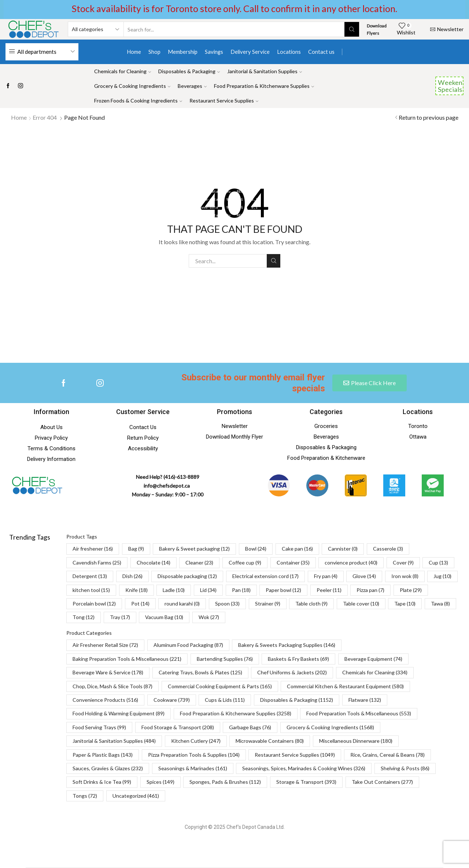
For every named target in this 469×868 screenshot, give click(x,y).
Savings (214, 52)
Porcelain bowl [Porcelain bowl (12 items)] (94, 603)
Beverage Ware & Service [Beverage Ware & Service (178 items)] (108, 672)
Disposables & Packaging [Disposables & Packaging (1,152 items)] (297, 700)
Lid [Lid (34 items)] (208, 590)
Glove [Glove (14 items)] (364, 576)
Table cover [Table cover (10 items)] (361, 603)
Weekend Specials (451, 86)
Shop (154, 52)
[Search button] (352, 29)
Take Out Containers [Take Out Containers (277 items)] (382, 782)
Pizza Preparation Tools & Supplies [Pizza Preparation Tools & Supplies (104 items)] (194, 755)
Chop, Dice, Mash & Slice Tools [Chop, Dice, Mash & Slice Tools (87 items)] (112, 686)
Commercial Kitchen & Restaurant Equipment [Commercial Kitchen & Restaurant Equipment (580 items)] (345, 686)
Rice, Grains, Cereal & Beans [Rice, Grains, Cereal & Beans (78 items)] (387, 755)
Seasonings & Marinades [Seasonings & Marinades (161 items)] (193, 768)
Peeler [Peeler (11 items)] (329, 590)
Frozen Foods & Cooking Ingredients (138, 100)
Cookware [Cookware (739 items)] (172, 700)
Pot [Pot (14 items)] (140, 603)
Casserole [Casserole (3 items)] (388, 549)
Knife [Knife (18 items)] (136, 590)
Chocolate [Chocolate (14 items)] (154, 562)
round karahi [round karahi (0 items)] (182, 603)
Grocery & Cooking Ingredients (132, 86)
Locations (289, 52)
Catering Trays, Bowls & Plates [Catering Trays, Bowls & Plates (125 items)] (200, 672)
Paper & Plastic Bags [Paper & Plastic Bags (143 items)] (103, 755)
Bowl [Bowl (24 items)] (256, 549)
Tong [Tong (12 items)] (84, 617)
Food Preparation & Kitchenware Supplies (264, 86)
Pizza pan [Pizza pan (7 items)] (370, 590)
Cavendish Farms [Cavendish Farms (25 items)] (97, 562)
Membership (183, 52)
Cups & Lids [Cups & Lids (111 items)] (225, 700)
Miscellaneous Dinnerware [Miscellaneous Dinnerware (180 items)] (356, 741)
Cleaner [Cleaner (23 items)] (199, 562)
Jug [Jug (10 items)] (442, 576)
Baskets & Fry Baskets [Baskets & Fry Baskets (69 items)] (298, 659)
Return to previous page (429, 117)
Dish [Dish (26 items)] (132, 576)
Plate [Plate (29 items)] (411, 590)
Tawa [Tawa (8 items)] (440, 603)
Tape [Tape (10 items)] (405, 603)
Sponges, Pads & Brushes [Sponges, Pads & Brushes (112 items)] (225, 782)
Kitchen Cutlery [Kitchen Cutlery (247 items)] (196, 741)
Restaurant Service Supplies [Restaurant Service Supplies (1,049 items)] (295, 755)
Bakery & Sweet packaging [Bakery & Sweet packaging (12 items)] (194, 549)
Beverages (192, 86)
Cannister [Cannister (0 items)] (343, 549)
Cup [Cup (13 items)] (438, 562)
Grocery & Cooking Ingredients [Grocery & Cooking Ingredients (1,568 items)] (330, 727)
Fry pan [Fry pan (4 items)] (326, 576)
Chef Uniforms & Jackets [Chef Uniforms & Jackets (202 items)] (292, 672)
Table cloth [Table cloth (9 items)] (311, 603)
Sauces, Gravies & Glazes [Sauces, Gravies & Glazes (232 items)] (108, 768)
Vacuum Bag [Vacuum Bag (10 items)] (164, 617)
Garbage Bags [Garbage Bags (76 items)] (250, 727)
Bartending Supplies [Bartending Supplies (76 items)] (225, 659)
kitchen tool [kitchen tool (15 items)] (91, 590)
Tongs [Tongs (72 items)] (85, 796)
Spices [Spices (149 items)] (160, 782)
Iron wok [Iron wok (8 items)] (405, 576)
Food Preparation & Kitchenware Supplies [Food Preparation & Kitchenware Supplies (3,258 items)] (236, 713)
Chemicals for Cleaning (123, 71)
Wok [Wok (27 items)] (209, 617)
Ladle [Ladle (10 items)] (174, 590)
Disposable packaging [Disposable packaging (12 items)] (187, 576)
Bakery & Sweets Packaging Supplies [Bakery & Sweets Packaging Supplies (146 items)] (287, 645)
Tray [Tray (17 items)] (120, 617)
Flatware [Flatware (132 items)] (365, 700)
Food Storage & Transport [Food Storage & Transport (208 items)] (178, 727)
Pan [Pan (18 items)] (241, 590)
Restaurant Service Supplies (224, 100)
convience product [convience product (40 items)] (351, 562)
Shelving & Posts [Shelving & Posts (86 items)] (405, 768)
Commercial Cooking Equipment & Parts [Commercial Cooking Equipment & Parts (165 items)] (220, 686)
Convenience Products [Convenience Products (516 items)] (105, 700)
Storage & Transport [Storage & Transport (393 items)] (306, 782)
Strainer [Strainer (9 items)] (268, 603)
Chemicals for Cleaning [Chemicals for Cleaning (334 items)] (375, 672)
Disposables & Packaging (189, 71)
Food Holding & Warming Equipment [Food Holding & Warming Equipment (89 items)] (119, 713)
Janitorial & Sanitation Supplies (265, 71)
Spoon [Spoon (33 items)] (227, 603)
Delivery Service (250, 52)
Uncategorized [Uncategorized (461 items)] (136, 796)
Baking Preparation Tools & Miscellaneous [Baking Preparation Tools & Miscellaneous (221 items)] (127, 659)
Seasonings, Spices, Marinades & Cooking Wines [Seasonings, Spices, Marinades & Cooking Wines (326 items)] (304, 768)
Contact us (321, 52)
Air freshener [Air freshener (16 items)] (93, 549)
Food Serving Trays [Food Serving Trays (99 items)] (99, 727)
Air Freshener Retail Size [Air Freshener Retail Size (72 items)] (105, 645)
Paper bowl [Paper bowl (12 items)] (283, 590)
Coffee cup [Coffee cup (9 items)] (245, 562)
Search (274, 261)
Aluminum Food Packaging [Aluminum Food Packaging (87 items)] (188, 645)
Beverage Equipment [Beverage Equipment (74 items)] (373, 659)
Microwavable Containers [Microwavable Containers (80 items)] (270, 741)
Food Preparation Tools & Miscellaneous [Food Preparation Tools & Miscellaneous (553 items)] (359, 713)
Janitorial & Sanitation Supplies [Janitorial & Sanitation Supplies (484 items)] (114, 741)
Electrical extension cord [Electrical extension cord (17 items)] (265, 576)
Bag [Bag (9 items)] (136, 549)
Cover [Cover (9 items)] (403, 562)
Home (134, 52)
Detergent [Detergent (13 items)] (90, 576)
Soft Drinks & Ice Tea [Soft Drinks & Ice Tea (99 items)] (102, 782)
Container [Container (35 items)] (293, 562)
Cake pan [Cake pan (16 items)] (297, 549)
